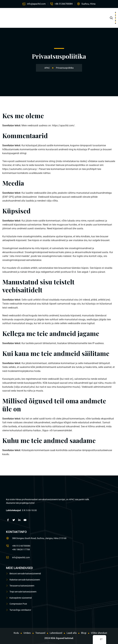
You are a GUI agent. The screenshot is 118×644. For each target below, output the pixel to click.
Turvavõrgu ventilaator (20, 610)
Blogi (84, 633)
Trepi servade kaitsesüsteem (23, 592)
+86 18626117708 (21, 549)
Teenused (40, 633)
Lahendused (56, 633)
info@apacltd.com (36, 4)
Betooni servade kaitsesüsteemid (25, 574)
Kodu (16, 633)
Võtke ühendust (99, 633)
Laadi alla (72, 633)
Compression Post (18, 604)
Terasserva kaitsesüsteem (22, 586)
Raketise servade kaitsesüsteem (25, 580)
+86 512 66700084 (21, 546)
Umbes (27, 633)
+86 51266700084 (64, 4)
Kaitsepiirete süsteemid (21, 598)
